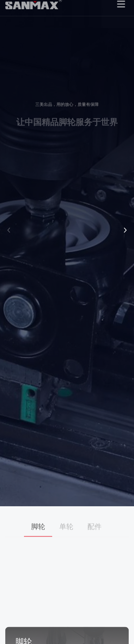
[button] (9, 230)
